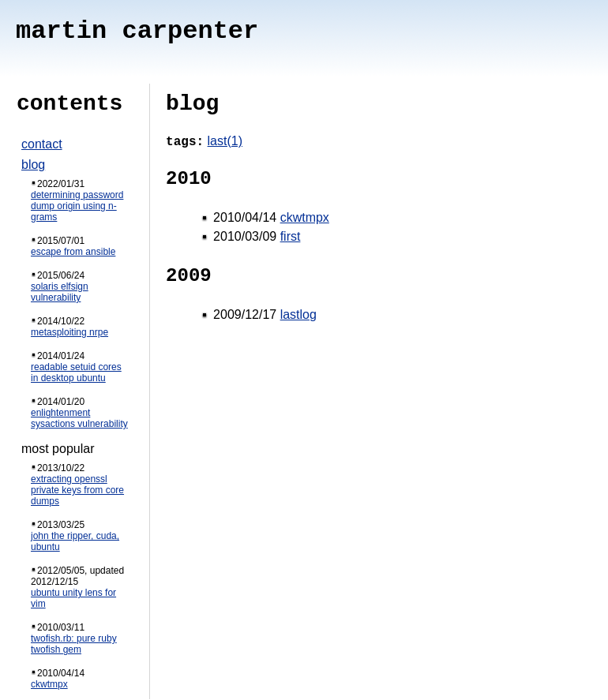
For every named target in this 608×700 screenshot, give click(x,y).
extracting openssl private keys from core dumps (77, 490)
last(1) (225, 141)
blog (33, 165)
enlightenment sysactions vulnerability (79, 418)
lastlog (298, 314)
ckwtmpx (49, 684)
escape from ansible (73, 252)
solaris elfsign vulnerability (60, 292)
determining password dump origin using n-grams (77, 206)
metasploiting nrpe (69, 332)
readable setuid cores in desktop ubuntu (76, 372)
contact (42, 144)
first (291, 236)
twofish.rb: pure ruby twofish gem (74, 644)
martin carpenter (137, 31)
